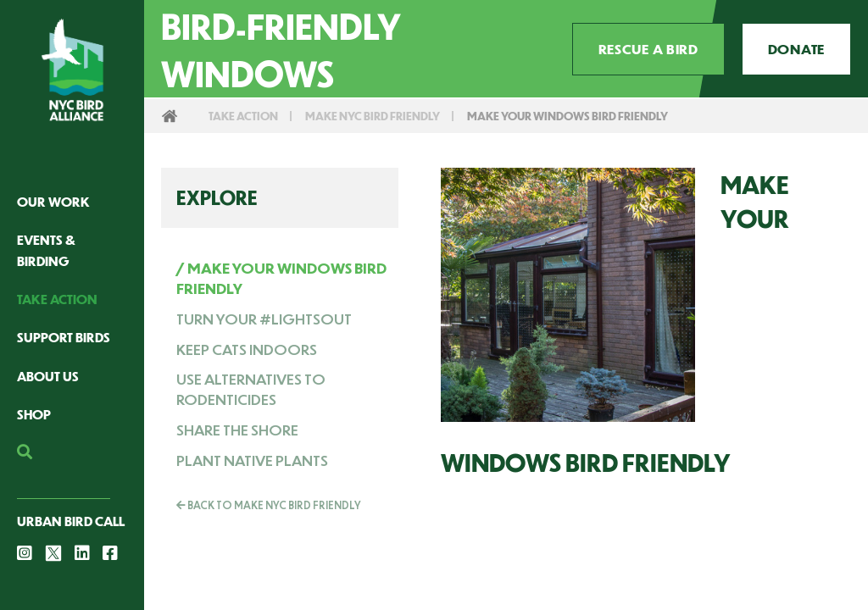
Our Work (53, 201)
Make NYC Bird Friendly (373, 116)
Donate (796, 49)
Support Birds (64, 337)
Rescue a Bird (648, 49)
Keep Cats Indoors (247, 349)
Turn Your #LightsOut (264, 319)
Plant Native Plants (252, 460)
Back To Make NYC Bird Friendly (269, 505)
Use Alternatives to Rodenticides (251, 389)
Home (170, 116)
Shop (34, 414)
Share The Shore (237, 430)
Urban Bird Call (71, 521)
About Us (48, 376)
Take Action (57, 299)
